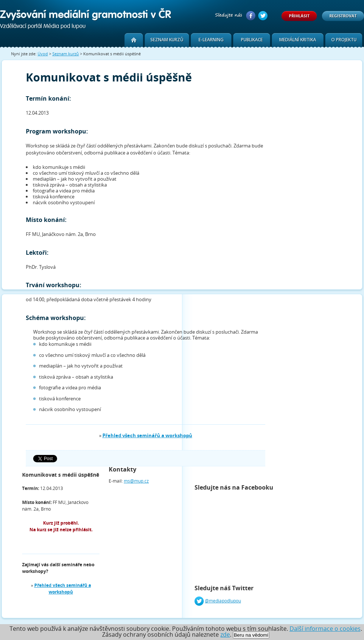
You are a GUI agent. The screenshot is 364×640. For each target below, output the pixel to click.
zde (225, 634)
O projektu (344, 40)
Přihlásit (299, 16)
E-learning (211, 40)
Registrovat (343, 16)
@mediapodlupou (223, 601)
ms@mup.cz (136, 481)
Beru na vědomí (251, 635)
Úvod (43, 54)
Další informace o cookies (325, 629)
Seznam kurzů (167, 40)
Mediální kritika (298, 40)
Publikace (252, 40)
